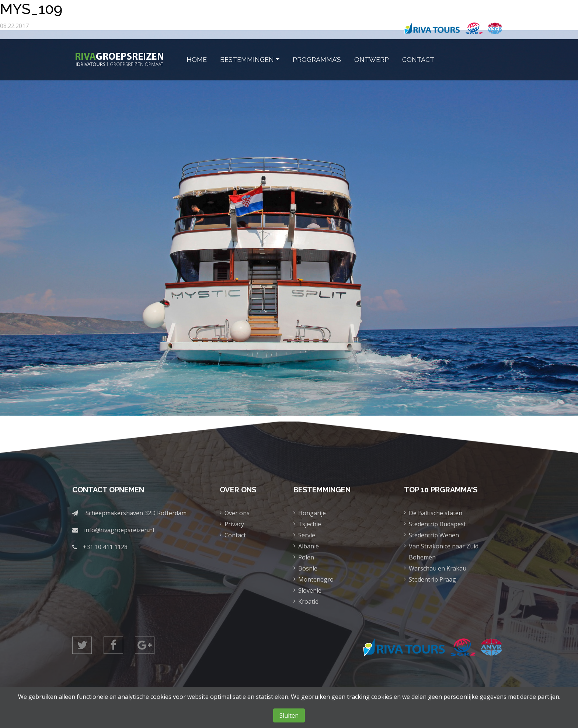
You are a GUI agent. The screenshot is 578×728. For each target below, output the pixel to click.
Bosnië (308, 568)
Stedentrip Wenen (434, 535)
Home (197, 60)
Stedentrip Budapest (437, 524)
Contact (418, 60)
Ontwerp (372, 60)
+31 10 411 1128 (105, 547)
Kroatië (308, 602)
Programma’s (317, 60)
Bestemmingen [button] (247, 60)
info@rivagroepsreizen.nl (119, 530)
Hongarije (312, 513)
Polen (306, 557)
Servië (307, 535)
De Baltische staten (436, 513)
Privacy (234, 524)
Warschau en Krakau (438, 568)
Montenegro (316, 579)
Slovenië (310, 590)
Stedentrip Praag (432, 579)
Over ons (237, 513)
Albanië (309, 546)
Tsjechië (310, 524)
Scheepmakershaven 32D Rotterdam (136, 513)
